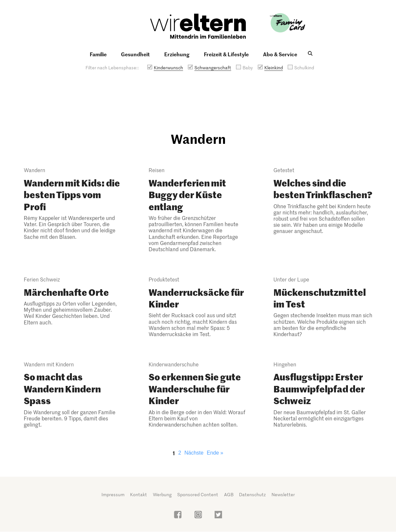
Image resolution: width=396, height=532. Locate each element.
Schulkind (304, 68)
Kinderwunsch (168, 68)
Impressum (113, 494)
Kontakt (139, 494)
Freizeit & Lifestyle (226, 54)
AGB (229, 494)
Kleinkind (274, 68)
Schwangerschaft (213, 68)
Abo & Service (280, 54)
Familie (98, 54)
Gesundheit (135, 54)
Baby (248, 68)
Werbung (162, 494)
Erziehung (177, 54)
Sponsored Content (198, 494)
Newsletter (283, 494)
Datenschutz (252, 494)
